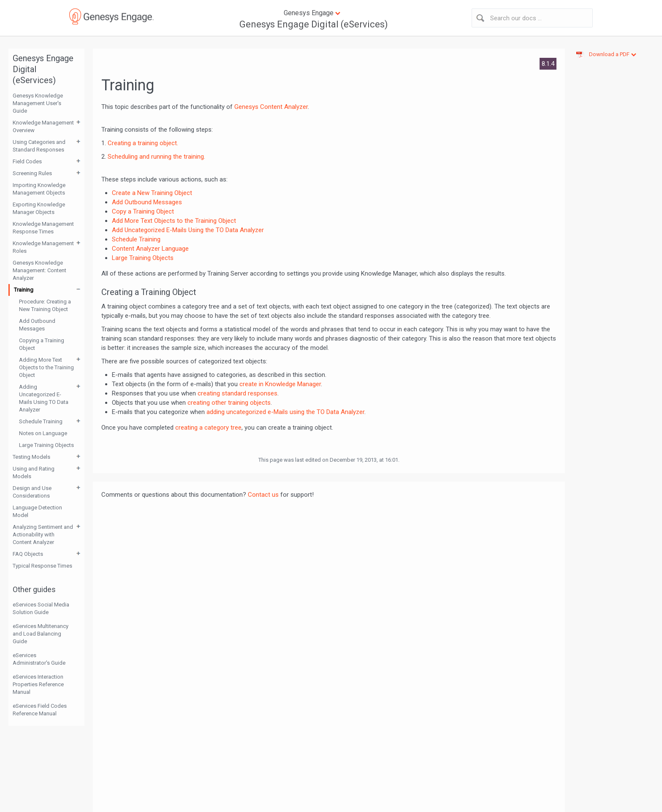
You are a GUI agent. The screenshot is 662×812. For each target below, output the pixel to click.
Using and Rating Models (34, 472)
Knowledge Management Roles (43, 247)
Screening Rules (32, 173)
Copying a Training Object (42, 344)
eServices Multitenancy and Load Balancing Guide (41, 634)
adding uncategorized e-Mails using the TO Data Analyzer (285, 412)
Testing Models (31, 457)
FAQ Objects (28, 554)
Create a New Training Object (152, 193)
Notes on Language (43, 433)
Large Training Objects (46, 445)
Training (24, 290)
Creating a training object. (143, 143)
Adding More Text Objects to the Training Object (46, 367)
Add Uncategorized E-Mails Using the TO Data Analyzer (188, 230)
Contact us (263, 495)
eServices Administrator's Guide (39, 659)
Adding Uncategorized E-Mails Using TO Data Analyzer (44, 398)
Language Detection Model (37, 511)
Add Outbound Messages (37, 325)
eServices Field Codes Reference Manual (40, 710)
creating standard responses (237, 393)
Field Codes (27, 161)
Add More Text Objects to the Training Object (174, 221)
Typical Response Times (42, 566)
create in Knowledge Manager (280, 384)
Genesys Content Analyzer (271, 107)
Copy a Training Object (143, 211)
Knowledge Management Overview (43, 126)
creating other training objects (229, 403)
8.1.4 (548, 64)
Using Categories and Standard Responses (39, 146)
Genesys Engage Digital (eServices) (314, 24)
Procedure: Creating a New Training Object (45, 305)
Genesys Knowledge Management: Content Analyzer (39, 270)
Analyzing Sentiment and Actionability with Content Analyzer (43, 535)
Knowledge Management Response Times (43, 228)
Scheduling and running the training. (156, 157)
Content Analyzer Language (150, 249)
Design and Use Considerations (32, 492)
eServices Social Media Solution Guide (41, 608)
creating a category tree (208, 428)
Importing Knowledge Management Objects (39, 189)
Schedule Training (41, 421)
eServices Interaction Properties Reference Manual (38, 684)
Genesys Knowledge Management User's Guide (38, 103)
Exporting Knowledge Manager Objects (39, 208)
